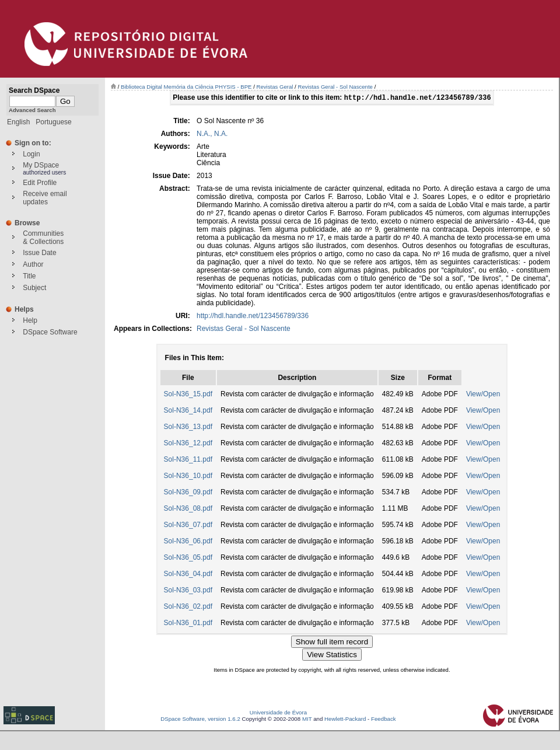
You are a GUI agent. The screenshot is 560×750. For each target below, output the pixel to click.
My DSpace (41, 165)
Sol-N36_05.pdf (188, 559)
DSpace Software (50, 332)
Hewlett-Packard (345, 720)
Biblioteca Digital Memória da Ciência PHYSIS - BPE (186, 87)
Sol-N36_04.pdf (188, 575)
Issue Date (39, 253)
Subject (34, 288)
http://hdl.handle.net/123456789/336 (253, 317)
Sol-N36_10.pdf (188, 477)
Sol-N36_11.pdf (188, 461)
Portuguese (53, 122)
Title (29, 276)
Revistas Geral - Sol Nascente (335, 87)
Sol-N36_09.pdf (188, 493)
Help (30, 320)
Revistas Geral (275, 87)
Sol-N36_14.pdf (188, 411)
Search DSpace (34, 90)
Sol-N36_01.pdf (188, 624)
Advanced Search (32, 110)
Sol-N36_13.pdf (188, 428)
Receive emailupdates (45, 198)
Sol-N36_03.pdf (188, 591)
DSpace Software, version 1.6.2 (200, 720)
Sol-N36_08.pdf (188, 510)
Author (33, 264)
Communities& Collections (43, 238)
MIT (307, 720)
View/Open (483, 395)
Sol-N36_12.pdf (188, 444)
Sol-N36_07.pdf (188, 526)
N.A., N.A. (212, 135)
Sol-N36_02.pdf (188, 608)
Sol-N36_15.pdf (188, 395)
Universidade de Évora (278, 714)
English (18, 122)
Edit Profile (40, 183)
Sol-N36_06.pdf (188, 542)
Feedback (384, 720)
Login (31, 154)
